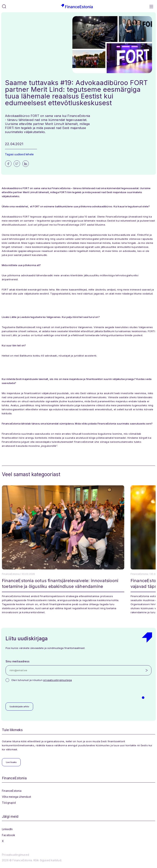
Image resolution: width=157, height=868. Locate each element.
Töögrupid (9, 803)
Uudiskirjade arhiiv (19, 707)
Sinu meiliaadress (18, 661)
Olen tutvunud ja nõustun (42, 680)
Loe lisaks (11, 762)
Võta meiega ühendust (16, 797)
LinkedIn (7, 829)
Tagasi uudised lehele (19, 154)
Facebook (9, 835)
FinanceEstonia (12, 791)
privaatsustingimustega (58, 680)
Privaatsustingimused (16, 855)
